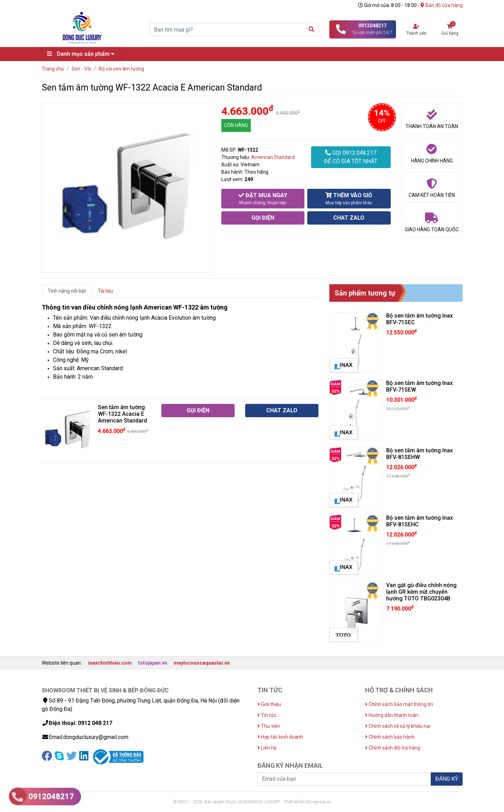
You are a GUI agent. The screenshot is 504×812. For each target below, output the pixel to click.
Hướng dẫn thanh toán (392, 715)
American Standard (273, 157)
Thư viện (269, 726)
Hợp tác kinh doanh (280, 737)
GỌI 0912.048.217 (351, 158)
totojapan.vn (153, 663)
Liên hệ (267, 748)
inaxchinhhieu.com (110, 663)
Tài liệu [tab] (105, 291)
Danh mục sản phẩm (82, 54)
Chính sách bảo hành (390, 737)
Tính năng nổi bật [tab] (67, 291)
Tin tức (267, 715)
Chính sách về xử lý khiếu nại (398, 726)
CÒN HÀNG (236, 125)
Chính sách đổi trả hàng (393, 748)
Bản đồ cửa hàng (442, 5)
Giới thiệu (269, 704)
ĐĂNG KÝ (447, 779)
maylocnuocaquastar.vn (202, 663)
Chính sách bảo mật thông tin (399, 704)
